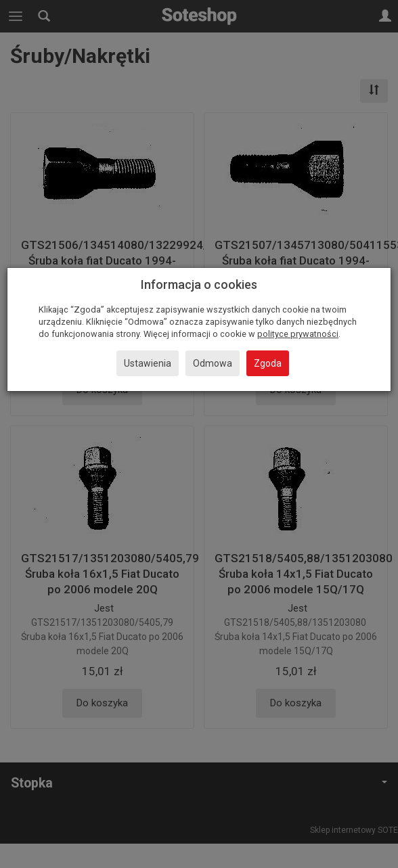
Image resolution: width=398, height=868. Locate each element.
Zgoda (268, 363)
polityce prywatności (298, 334)
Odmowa (213, 363)
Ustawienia (148, 363)
